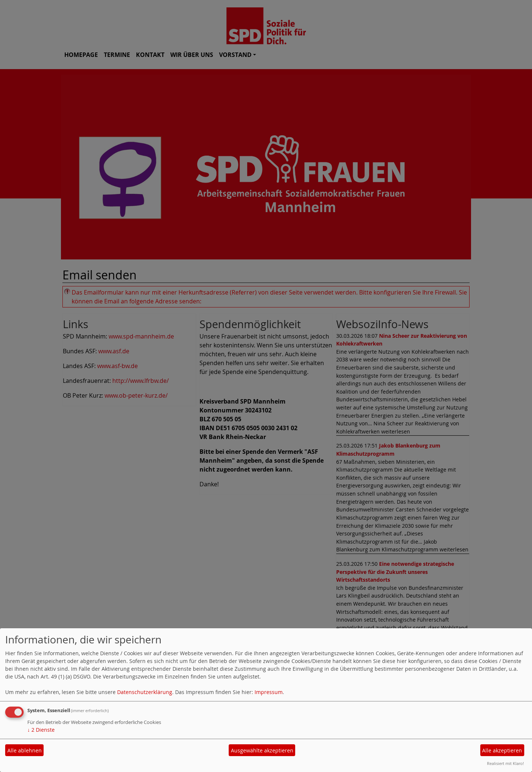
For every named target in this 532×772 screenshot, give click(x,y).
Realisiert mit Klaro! (505, 763)
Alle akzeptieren (502, 750)
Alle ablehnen (25, 750)
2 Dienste (41, 730)
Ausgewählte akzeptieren (262, 750)
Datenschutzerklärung (145, 692)
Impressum (269, 692)
